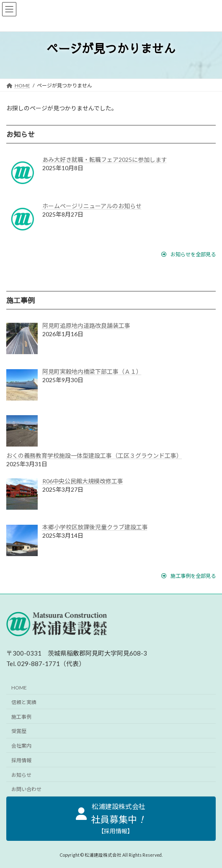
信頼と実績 (24, 702)
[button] (188, 254)
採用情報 (21, 760)
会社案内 (21, 746)
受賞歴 (19, 731)
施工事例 (21, 717)
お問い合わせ (26, 790)
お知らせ (21, 775)
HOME (19, 688)
